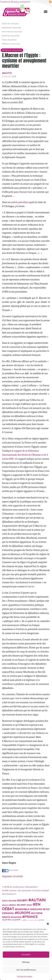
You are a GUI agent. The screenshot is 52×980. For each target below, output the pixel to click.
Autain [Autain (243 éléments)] (38, 900)
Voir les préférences (26, 970)
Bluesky (15, 2)
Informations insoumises (12, 31)
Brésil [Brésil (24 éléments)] (13, 905)
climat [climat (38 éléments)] (22, 905)
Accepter (26, 954)
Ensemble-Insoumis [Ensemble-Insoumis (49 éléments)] (29, 909)
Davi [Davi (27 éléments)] (30, 905)
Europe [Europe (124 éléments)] (24, 913)
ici (27, 586)
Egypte (8, 73)
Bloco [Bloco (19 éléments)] (6, 905)
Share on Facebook (4, 871)
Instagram (25, 2)
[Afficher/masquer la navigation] (46, 12)
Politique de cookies (25, 976)
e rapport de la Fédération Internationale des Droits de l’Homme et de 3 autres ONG (25, 455)
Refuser (26, 962)
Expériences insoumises (12, 27)
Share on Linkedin (13, 870)
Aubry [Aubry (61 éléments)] (23, 900)
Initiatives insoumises (11, 35)
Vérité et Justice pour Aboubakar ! (20, 887)
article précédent (20, 202)
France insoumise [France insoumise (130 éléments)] (20, 919)
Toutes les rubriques (10, 23)
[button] (48, 924)
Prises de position (9, 40)
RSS (50, 2)
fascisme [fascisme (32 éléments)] (17, 917)
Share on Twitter (7, 871)
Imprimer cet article (12, 876)
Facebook (5, 2)
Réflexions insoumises (11, 44)
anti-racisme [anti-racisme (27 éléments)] (10, 901)
